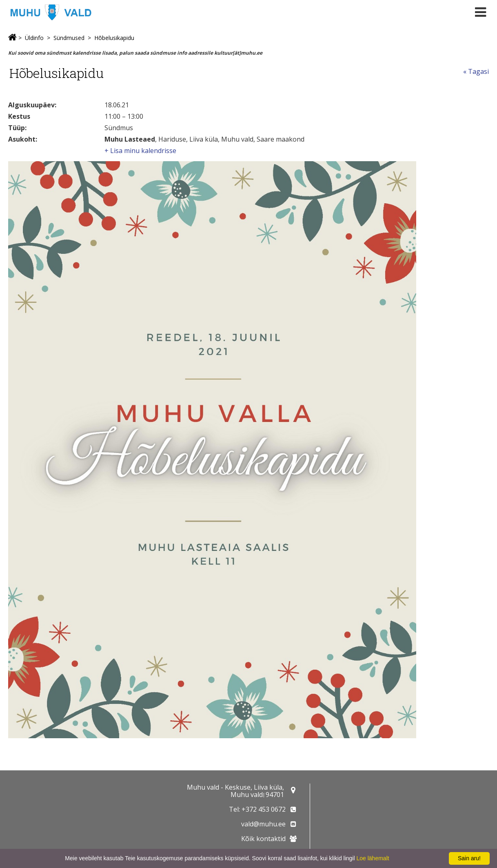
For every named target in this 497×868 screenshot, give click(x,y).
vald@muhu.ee (263, 824)
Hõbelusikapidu (114, 38)
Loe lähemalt (373, 858)
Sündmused (69, 38)
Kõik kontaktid (263, 839)
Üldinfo (34, 38)
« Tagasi (476, 71)
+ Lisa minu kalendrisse (140, 151)
